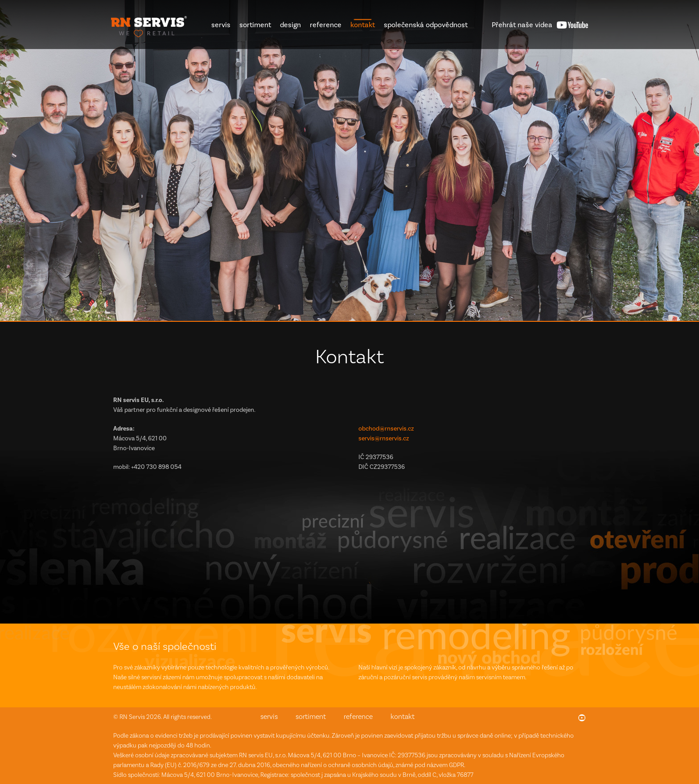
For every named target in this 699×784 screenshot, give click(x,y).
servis (221, 25)
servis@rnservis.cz (384, 438)
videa (522, 25)
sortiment (255, 25)
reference (326, 25)
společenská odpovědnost (426, 25)
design (290, 25)
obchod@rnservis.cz (386, 429)
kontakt (363, 25)
